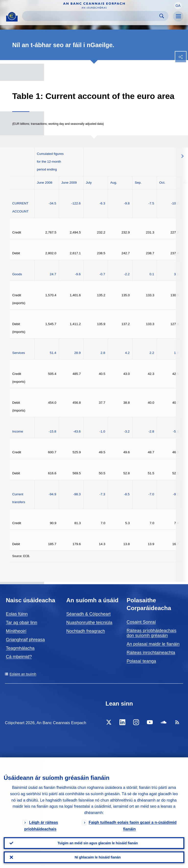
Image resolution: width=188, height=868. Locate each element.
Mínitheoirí (16, 631)
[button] (178, 6)
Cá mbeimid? (19, 657)
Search (162, 16)
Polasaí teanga (141, 661)
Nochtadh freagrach (86, 631)
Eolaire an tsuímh (23, 674)
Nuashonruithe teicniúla (89, 623)
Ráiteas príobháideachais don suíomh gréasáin (151, 633)
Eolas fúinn (17, 614)
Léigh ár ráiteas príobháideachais (41, 826)
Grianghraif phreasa (25, 640)
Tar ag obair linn (22, 623)
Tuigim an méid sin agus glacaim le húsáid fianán (98, 843)
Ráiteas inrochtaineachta (151, 653)
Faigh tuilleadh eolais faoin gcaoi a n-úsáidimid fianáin (133, 826)
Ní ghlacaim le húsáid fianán (98, 857)
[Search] (91, 16)
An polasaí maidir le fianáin (153, 644)
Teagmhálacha (20, 648)
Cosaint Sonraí (141, 622)
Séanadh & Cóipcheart (88, 614)
